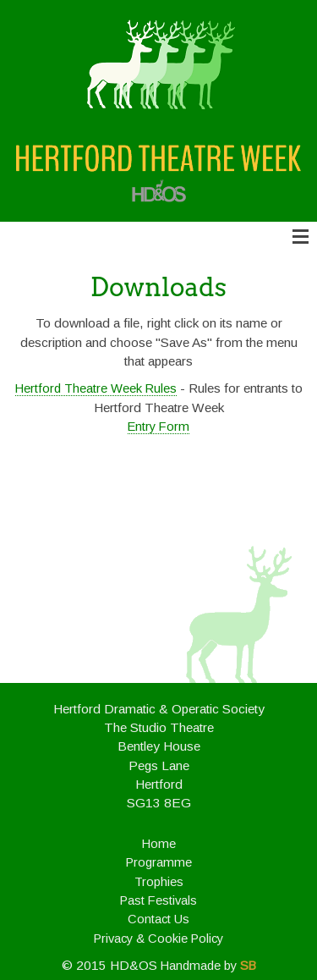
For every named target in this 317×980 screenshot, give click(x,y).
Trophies (159, 882)
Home (159, 844)
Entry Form (158, 427)
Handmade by (208, 966)
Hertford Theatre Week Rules (96, 388)
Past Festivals (158, 900)
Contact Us (158, 919)
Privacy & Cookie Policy (158, 939)
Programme (159, 862)
